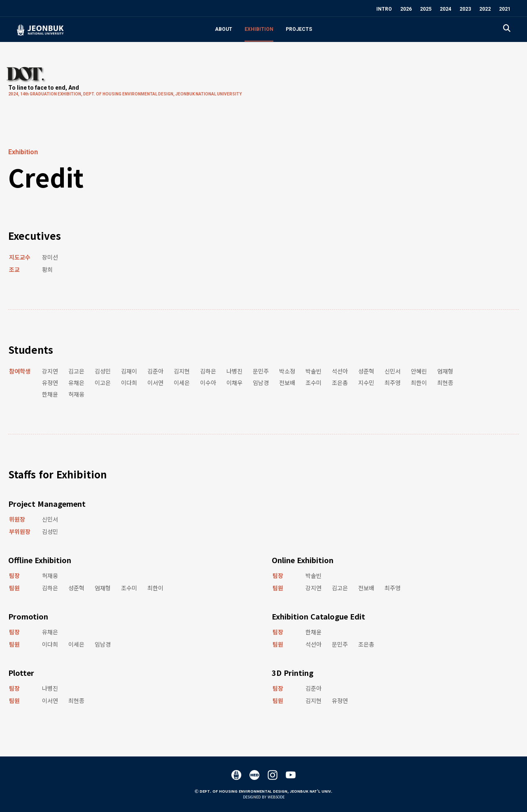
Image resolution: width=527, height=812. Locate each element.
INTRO (384, 9)
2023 (465, 9)
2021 (505, 9)
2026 (406, 9)
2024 (445, 9)
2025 (426, 9)
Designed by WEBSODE (264, 797)
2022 (485, 9)
